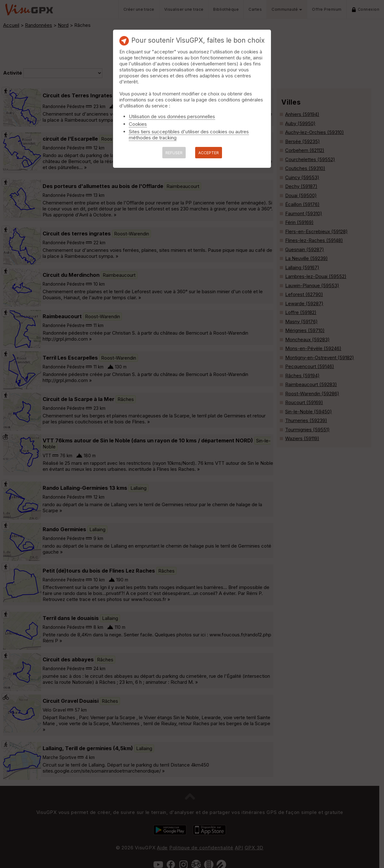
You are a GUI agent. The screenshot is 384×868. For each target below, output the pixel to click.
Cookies (138, 124)
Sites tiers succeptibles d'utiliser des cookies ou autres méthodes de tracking (189, 135)
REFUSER (174, 153)
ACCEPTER (209, 153)
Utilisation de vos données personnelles (172, 116)
